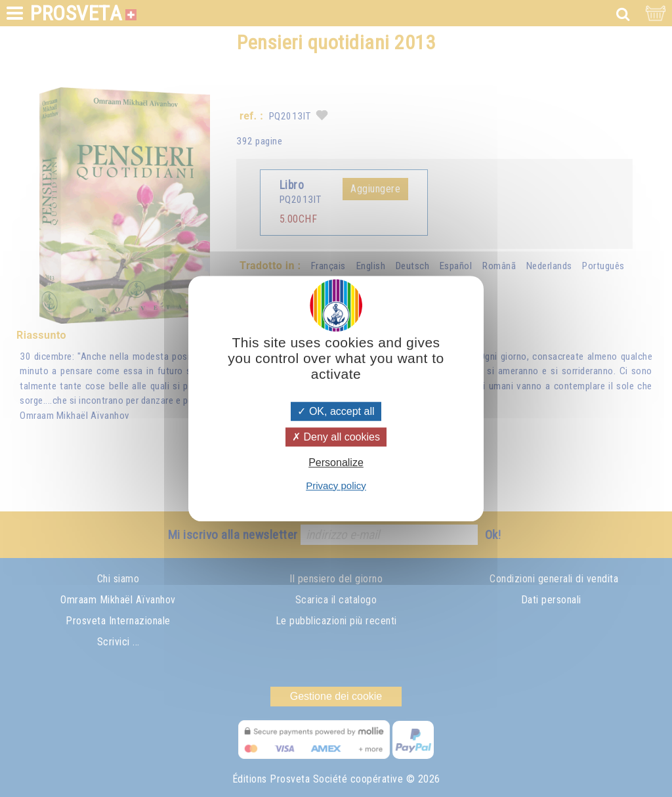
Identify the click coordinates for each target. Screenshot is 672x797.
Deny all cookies (336, 437)
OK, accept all (336, 411)
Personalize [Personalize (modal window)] (336, 463)
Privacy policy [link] (336, 485)
